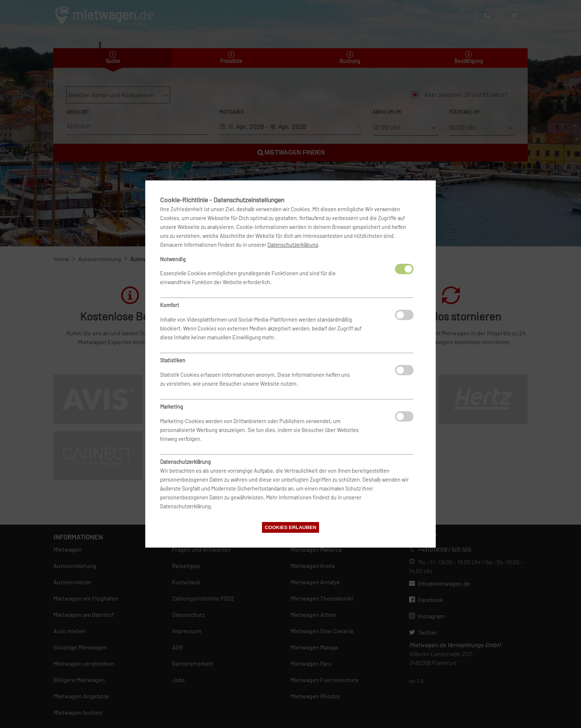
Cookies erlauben (290, 527)
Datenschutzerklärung (293, 245)
